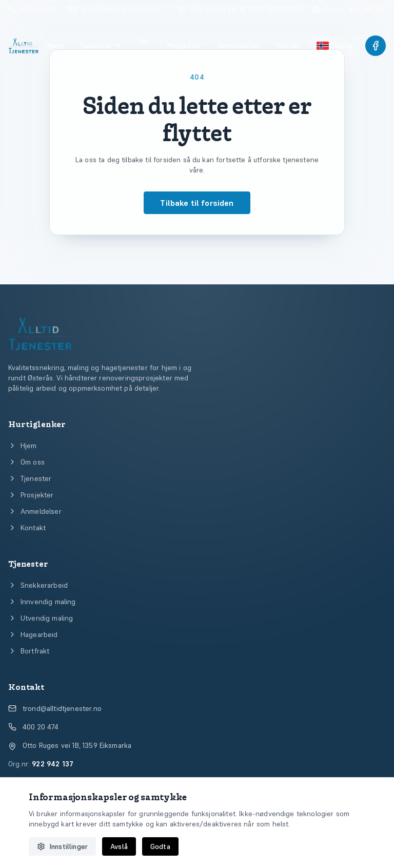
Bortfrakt (29, 651)
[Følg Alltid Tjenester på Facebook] (376, 46)
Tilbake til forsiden (197, 203)
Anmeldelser (238, 46)
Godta (160, 846)
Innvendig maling (42, 602)
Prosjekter (184, 46)
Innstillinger (62, 846)
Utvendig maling (41, 618)
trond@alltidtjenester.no (55, 708)
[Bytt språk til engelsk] (334, 46)
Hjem (55, 46)
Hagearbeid (33, 634)
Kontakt (289, 46)
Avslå (119, 846)
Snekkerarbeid (38, 585)
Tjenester (101, 46)
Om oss (144, 46)
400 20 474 (34, 727)
